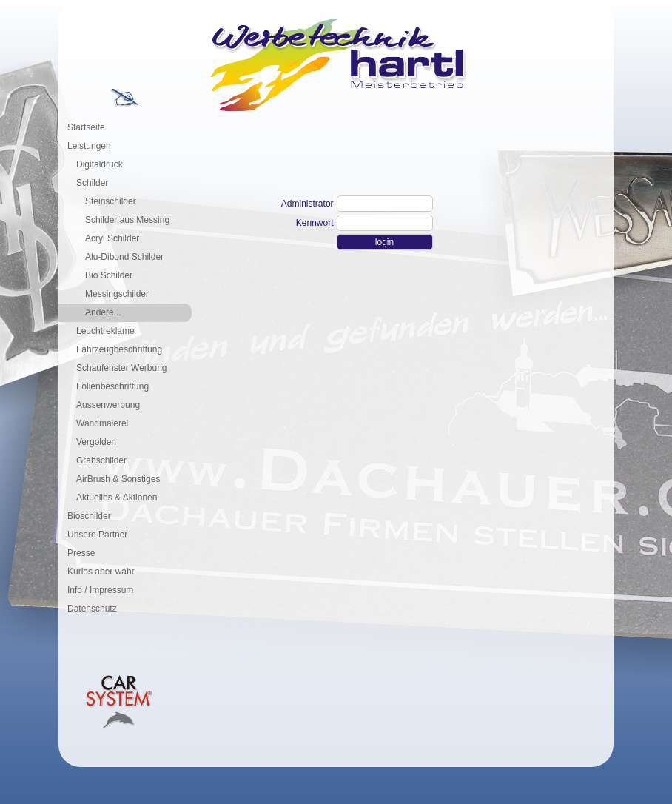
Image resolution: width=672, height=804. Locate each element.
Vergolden (96, 442)
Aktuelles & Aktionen (117, 498)
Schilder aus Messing (127, 220)
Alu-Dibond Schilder (124, 257)
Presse (81, 553)
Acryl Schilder (112, 238)
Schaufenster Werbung (122, 368)
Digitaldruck (100, 164)
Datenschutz (92, 609)
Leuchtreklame (105, 331)
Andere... (103, 312)
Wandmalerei (102, 423)
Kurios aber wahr (101, 572)
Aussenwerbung (108, 405)
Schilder (92, 183)
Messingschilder (117, 294)
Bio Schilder (109, 275)
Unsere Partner (97, 535)
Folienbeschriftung (112, 386)
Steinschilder (111, 201)
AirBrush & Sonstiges (118, 479)
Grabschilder (101, 460)
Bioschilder (89, 516)
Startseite (86, 127)
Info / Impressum (100, 590)
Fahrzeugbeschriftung (119, 349)
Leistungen (89, 146)
